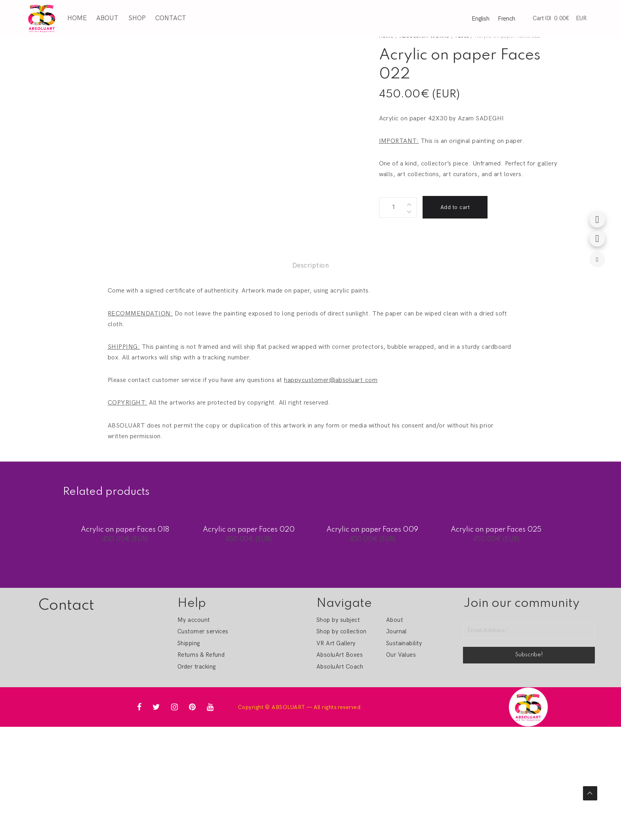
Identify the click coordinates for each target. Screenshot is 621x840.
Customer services (203, 631)
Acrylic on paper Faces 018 (125, 530)
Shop (137, 18)
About (107, 18)
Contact (171, 18)
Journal (396, 631)
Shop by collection (342, 631)
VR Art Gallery (336, 643)
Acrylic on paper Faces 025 (496, 530)
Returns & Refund (201, 655)
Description (310, 266)
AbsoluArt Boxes (340, 655)
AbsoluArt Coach (340, 667)
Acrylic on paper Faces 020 (249, 530)
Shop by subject (338, 620)
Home (77, 18)
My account (194, 620)
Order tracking (197, 667)
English (481, 19)
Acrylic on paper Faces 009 (372, 530)
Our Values (401, 655)
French (507, 19)
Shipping (189, 643)
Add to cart (455, 207)
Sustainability (404, 643)
